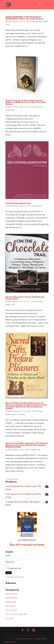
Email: (8, 556)
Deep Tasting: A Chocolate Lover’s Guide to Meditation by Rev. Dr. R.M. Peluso (26, 102)
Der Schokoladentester (18, 203)
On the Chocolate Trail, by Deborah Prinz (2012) (25, 298)
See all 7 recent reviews (27, 545)
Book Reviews (37, 21)
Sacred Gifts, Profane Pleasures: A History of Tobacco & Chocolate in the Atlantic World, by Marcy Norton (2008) (26, 406)
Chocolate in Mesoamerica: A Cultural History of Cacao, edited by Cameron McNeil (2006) (27, 445)
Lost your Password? (14, 577)
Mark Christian (13, 21)
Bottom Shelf (11, 598)
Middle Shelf (10, 110)
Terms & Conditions (24, 639)
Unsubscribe (11, 642)
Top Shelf (10, 618)
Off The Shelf (11, 610)
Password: (10, 562)
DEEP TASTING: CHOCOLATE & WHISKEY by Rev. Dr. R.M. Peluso (24, 18)
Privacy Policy (41, 639)
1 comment (21, 414)
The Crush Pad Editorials (16, 614)
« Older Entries (12, 479)
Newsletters (11, 606)
